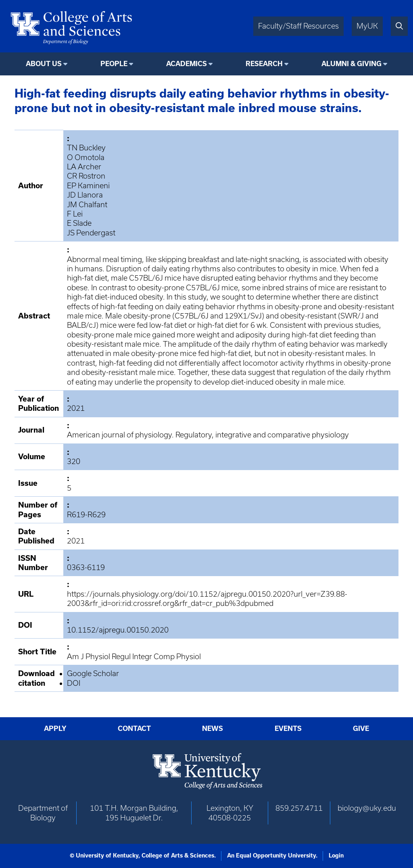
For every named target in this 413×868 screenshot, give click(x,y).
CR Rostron (86, 176)
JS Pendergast (91, 233)
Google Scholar (93, 673)
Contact (134, 729)
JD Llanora (85, 195)
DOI (74, 683)
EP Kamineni (88, 186)
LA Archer (84, 167)
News (213, 729)
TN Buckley (86, 148)
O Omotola (86, 157)
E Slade (79, 223)
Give (361, 729)
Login (336, 856)
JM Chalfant (87, 205)
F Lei (75, 214)
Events (288, 729)
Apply (55, 729)
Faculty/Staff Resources (298, 26)
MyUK (367, 26)
